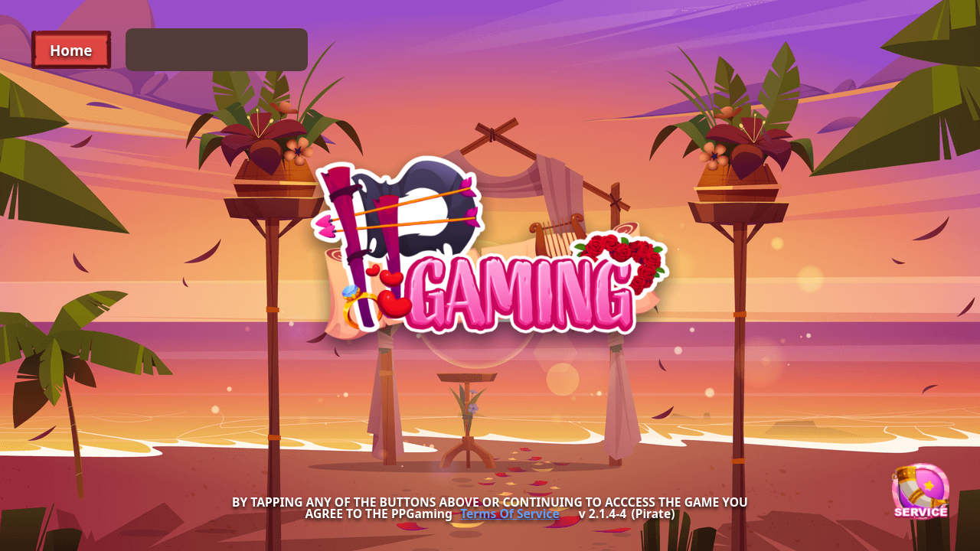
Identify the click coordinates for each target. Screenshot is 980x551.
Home (71, 50)
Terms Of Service (510, 514)
